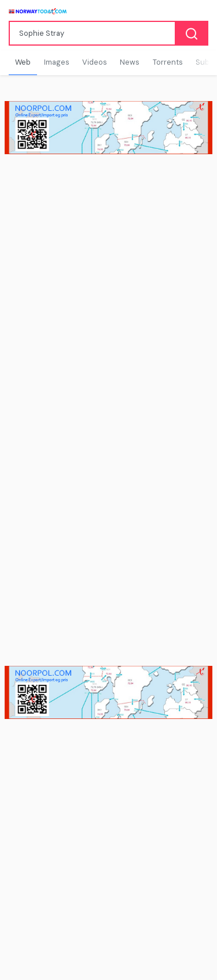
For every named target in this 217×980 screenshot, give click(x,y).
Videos (95, 62)
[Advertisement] (108, 285)
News (130, 62)
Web (23, 62)
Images (57, 62)
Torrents (168, 62)
